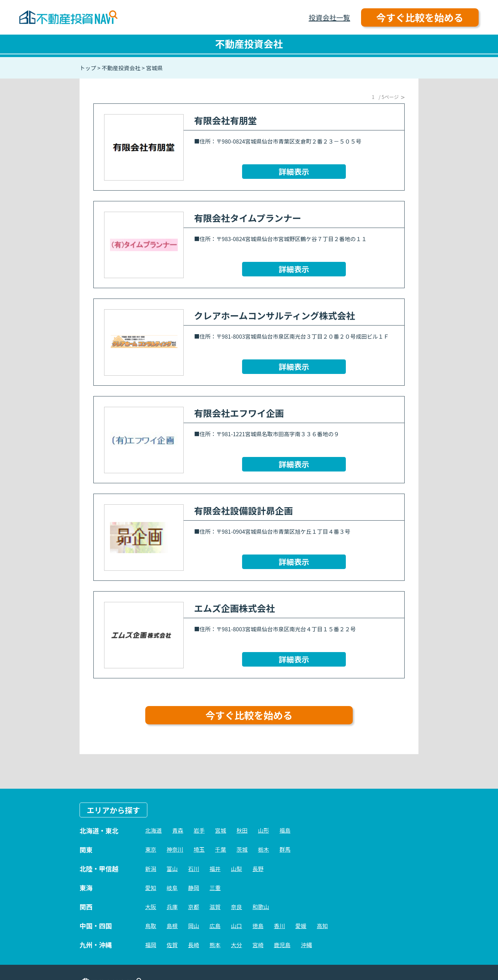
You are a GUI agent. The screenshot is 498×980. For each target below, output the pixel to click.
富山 (172, 869)
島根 (172, 926)
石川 (194, 869)
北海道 (154, 830)
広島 (215, 926)
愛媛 (301, 926)
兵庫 (172, 907)
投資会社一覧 (329, 17)
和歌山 (261, 907)
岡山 (194, 926)
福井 (215, 869)
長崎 (194, 945)
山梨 (237, 869)
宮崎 (258, 945)
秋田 (242, 830)
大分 (237, 945)
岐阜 (172, 888)
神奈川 (175, 849)
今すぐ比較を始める (249, 715)
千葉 (221, 849)
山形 (264, 830)
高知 (322, 926)
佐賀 (172, 945)
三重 (215, 888)
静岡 (194, 888)
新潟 (151, 869)
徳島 (258, 926)
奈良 (237, 907)
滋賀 (215, 907)
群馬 (285, 849)
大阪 (151, 907)
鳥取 (151, 926)
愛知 (151, 888)
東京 (151, 849)
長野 (258, 869)
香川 (279, 926)
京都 (194, 907)
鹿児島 (282, 945)
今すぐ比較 (420, 17)
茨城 (242, 849)
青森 (178, 830)
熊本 (215, 945)
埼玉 (199, 849)
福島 (285, 830)
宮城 (221, 830)
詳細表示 (294, 171)
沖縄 (306, 945)
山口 (237, 926)
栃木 (264, 849)
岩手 (199, 830)
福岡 (151, 945)
